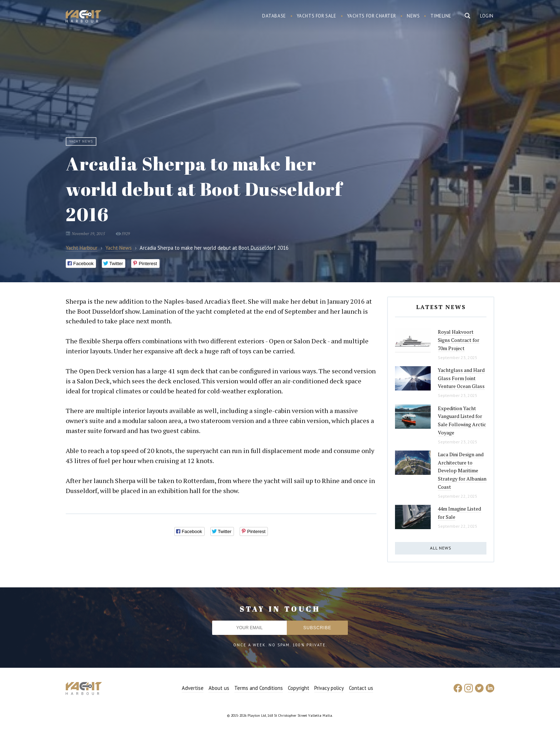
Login (487, 16)
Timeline (441, 16)
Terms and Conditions (259, 688)
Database (274, 16)
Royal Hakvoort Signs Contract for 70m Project (459, 340)
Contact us (361, 688)
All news (441, 548)
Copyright (299, 688)
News (413, 16)
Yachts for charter (372, 16)
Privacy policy (329, 688)
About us (219, 688)
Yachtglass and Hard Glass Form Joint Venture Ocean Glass (461, 378)
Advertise (193, 688)
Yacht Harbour (84, 17)
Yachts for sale (317, 16)
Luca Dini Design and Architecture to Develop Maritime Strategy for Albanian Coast (462, 471)
